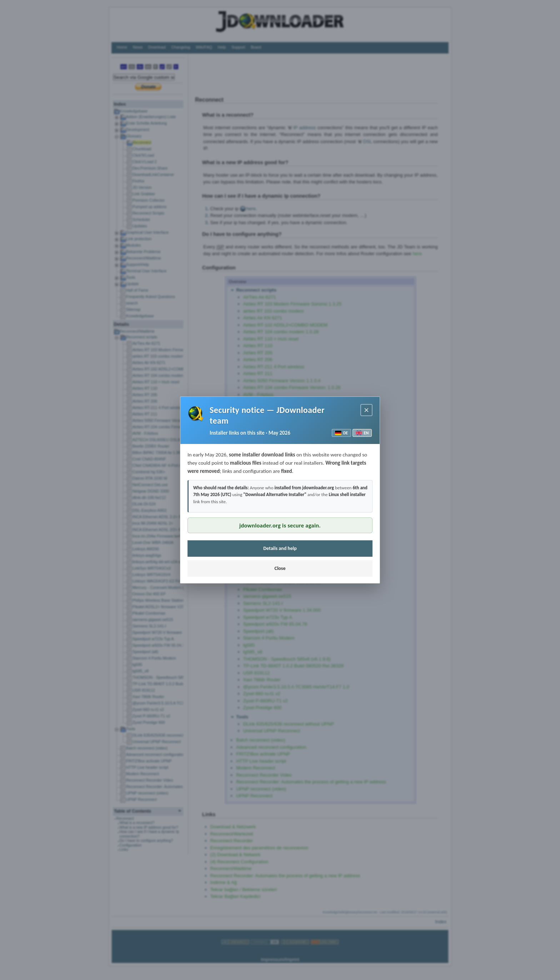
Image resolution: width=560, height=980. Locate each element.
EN (362, 433)
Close (280, 568)
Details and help (280, 548)
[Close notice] (366, 410)
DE (341, 433)
